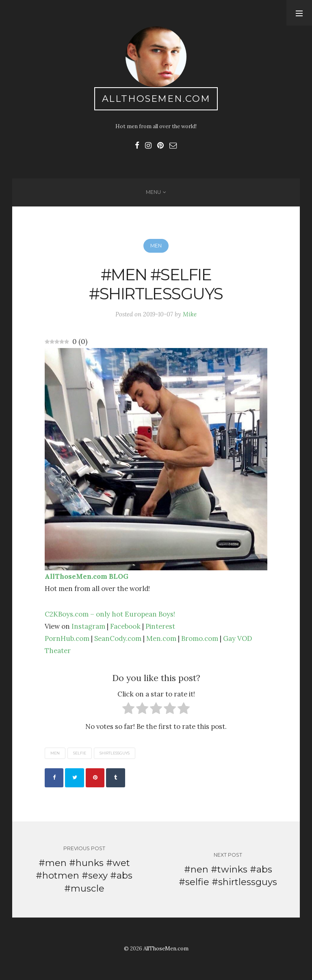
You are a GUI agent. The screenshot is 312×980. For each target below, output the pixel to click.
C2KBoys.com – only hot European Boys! (110, 614)
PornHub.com (67, 638)
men (55, 753)
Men (156, 246)
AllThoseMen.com (156, 99)
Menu (153, 192)
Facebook (125, 626)
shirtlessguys (115, 753)
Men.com (161, 638)
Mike (190, 314)
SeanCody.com (118, 638)
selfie (80, 753)
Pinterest (160, 626)
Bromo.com (200, 638)
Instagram (88, 626)
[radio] (128, 710)
